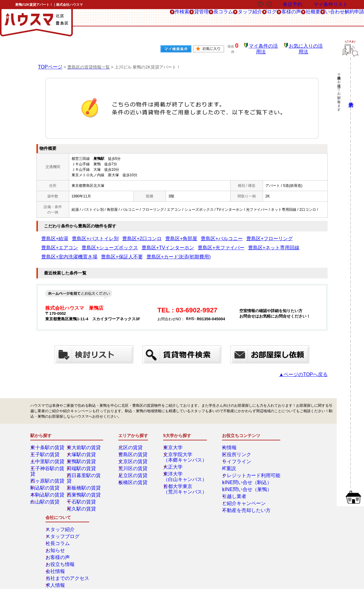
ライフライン (231, 448)
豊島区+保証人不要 (226, 244)
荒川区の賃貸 (134, 455)
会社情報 (291, 476)
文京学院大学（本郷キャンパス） (184, 444)
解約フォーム (52, 544)
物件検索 (98, 18)
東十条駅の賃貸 (48, 434)
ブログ (225, 18)
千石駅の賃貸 (82, 483)
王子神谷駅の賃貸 (49, 455)
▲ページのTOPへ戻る (309, 361)
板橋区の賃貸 (134, 469)
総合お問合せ (52, 530)
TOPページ (49, 62)
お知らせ (291, 455)
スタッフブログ (296, 441)
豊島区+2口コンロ (119, 234)
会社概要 (285, 18)
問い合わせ (316, 18)
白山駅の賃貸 (46, 483)
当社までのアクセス (300, 483)
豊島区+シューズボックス (290, 234)
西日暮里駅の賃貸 (86, 462)
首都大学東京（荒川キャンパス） (184, 476)
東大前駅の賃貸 (84, 434)
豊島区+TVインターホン (61, 244)
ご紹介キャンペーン (237, 490)
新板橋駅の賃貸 (84, 469)
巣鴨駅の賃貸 (82, 448)
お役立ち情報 (295, 469)
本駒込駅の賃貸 (48, 476)
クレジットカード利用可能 (242, 462)
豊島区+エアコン (252, 234)
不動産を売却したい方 (238, 497)
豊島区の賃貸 (134, 441)
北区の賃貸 (132, 434)
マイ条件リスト (331, 4)
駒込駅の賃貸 (46, 469)
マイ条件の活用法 (268, 47)
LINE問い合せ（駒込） (239, 469)
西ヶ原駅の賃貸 (48, 462)
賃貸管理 (127, 18)
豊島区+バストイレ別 (83, 234)
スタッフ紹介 (194, 18)
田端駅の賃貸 (82, 455)
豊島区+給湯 (51, 234)
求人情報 (291, 490)
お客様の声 (254, 18)
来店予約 (96, 530)
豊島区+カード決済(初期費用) (270, 244)
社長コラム (158, 18)
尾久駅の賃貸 (82, 490)
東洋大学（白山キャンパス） (184, 463)
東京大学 (175, 434)
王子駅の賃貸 (46, 441)
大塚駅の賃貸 (82, 441)
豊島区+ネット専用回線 (142, 244)
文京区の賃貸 (134, 448)
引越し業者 (229, 483)
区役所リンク (231, 441)
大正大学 (175, 453)
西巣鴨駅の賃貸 (84, 476)
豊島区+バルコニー (180, 234)
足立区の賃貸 (134, 462)
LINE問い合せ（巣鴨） (239, 476)
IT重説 (226, 455)
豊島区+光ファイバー (102, 244)
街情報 (226, 434)
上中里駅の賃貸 (48, 448)
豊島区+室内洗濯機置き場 (186, 244)
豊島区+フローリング (217, 234)
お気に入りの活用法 (307, 47)
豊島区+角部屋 (149, 234)
